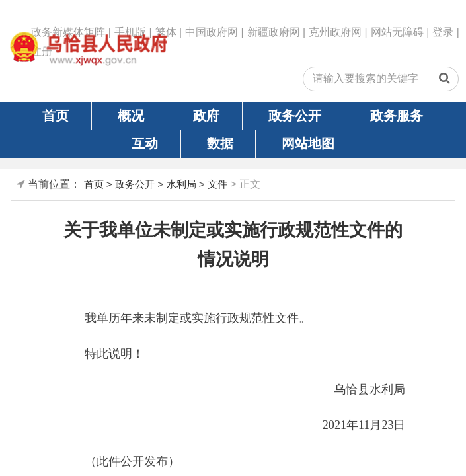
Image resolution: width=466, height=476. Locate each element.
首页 (56, 116)
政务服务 (397, 116)
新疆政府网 (274, 32)
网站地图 (308, 143)
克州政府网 (335, 32)
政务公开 (295, 116)
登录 (443, 32)
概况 (131, 116)
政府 (206, 116)
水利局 (181, 184)
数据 (220, 143)
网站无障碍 (397, 32)
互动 (145, 143)
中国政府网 (212, 32)
